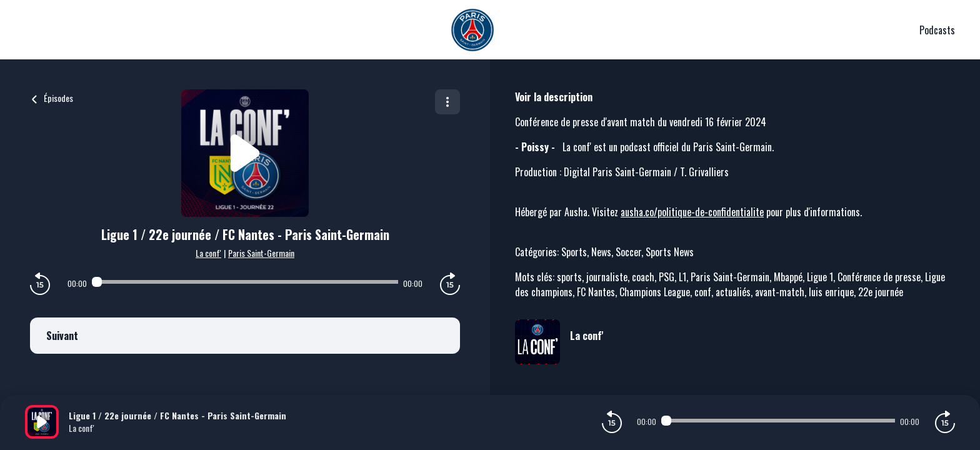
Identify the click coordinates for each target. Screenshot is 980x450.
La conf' (208, 253)
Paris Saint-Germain (261, 253)
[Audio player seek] (245, 282)
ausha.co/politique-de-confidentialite (692, 212)
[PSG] (472, 30)
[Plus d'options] (447, 102)
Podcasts (937, 30)
